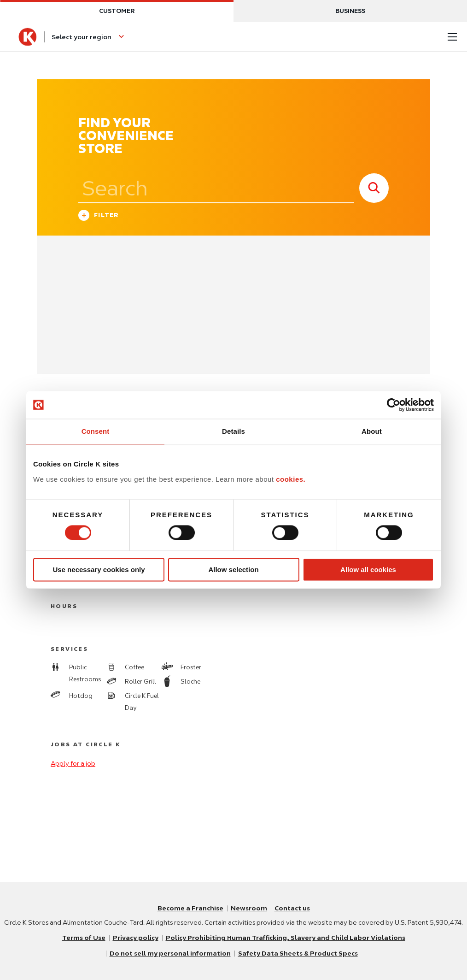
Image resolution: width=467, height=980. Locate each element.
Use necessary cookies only (99, 570)
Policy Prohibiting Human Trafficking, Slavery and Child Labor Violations (285, 938)
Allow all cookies (368, 570)
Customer (117, 11)
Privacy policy (135, 938)
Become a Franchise (190, 909)
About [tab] (372, 431)
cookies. (291, 479)
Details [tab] (233, 431)
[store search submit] (374, 188)
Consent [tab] (96, 431)
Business (350, 11)
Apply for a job (73, 763)
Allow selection (233, 570)
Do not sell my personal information (170, 954)
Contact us (292, 909)
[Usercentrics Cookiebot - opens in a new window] (394, 405)
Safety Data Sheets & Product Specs (298, 954)
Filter (99, 216)
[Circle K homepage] (28, 37)
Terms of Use (83, 938)
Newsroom (249, 909)
